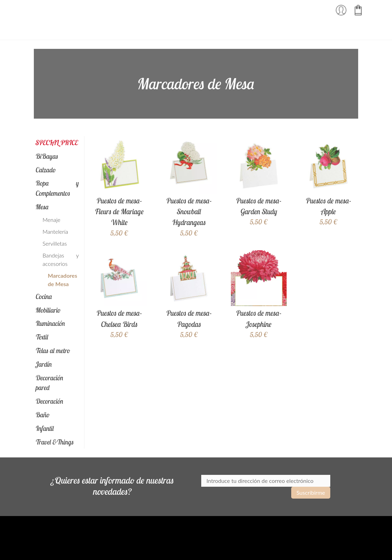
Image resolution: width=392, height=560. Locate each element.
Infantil (45, 428)
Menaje (51, 220)
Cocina (44, 297)
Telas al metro (53, 351)
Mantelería (55, 232)
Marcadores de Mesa (62, 280)
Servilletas (55, 243)
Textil (42, 337)
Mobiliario (48, 310)
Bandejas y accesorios (61, 259)
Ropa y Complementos (57, 188)
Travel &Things (55, 442)
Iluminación (50, 323)
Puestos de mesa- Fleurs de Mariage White (119, 211)
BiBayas (47, 156)
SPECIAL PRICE (57, 143)
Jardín (44, 364)
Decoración (50, 401)
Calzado (46, 170)
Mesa (42, 207)
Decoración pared (50, 383)
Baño (43, 415)
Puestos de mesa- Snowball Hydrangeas (189, 211)
